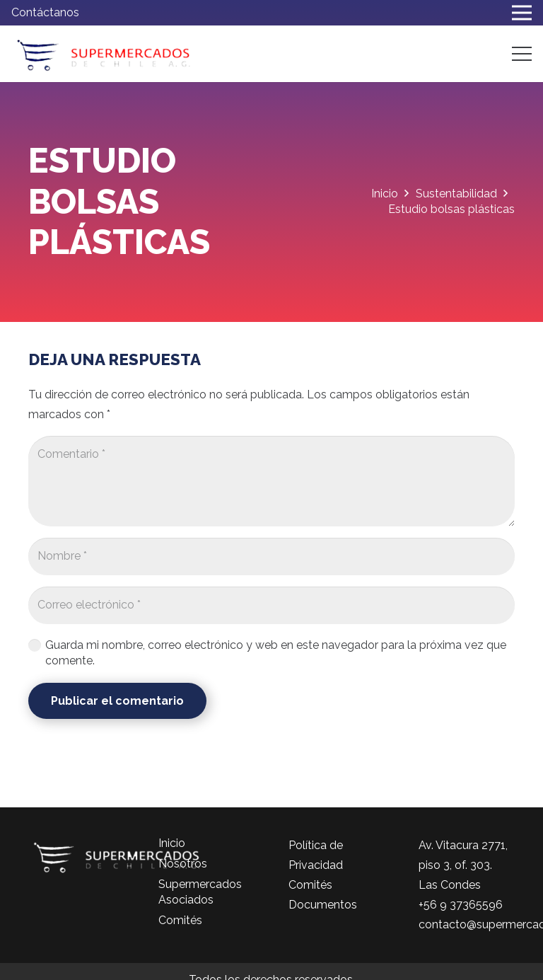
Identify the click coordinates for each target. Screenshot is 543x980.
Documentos (323, 905)
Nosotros (183, 864)
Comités (180, 920)
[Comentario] (271, 481)
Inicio (172, 843)
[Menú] (522, 54)
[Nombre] (271, 557)
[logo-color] (104, 54)
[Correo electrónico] (271, 605)
